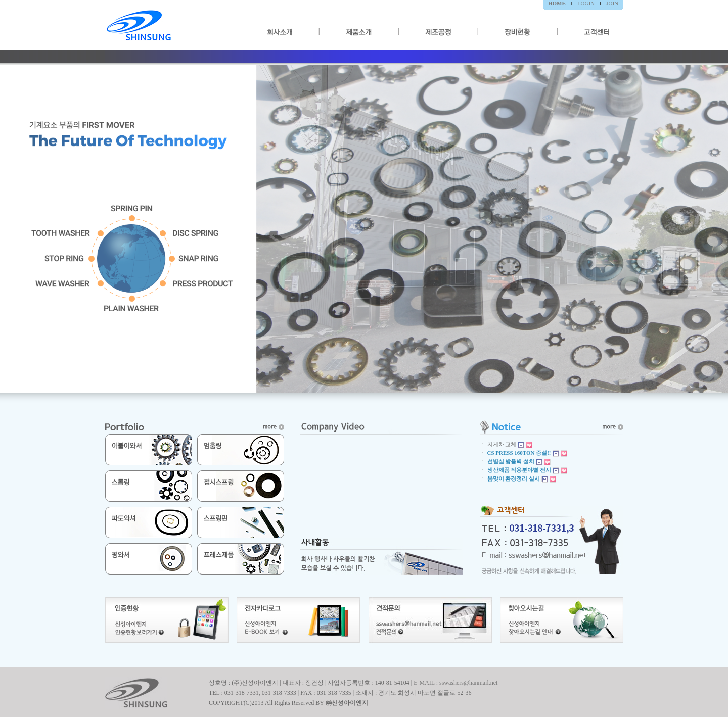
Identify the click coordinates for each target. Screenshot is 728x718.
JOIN (612, 3)
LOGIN (586, 3)
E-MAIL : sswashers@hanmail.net (456, 683)
